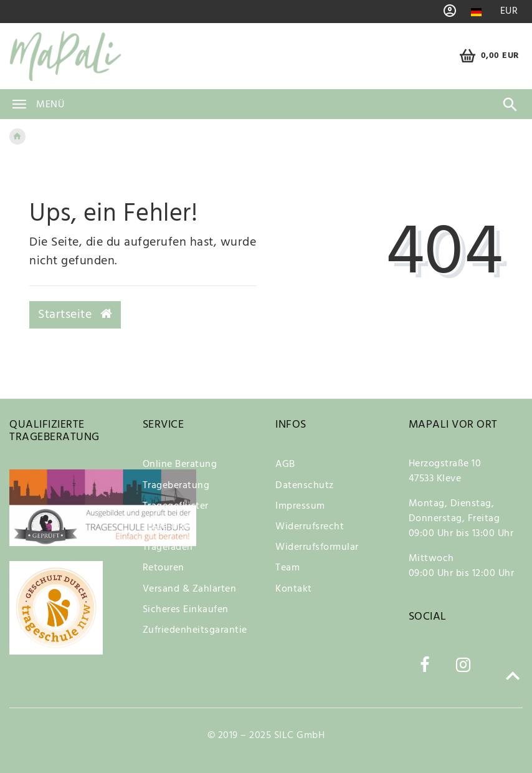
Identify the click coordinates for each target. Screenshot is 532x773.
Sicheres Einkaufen (186, 610)
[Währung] (509, 12)
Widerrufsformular (317, 547)
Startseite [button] (75, 315)
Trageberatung (176, 486)
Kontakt (294, 589)
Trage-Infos (169, 527)
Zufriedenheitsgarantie (195, 630)
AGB (285, 464)
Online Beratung (180, 464)
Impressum (300, 506)
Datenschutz (305, 486)
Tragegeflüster (176, 506)
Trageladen (168, 547)
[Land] (476, 12)
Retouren (164, 568)
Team (287, 568)
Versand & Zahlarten (190, 589)
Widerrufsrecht (310, 527)
